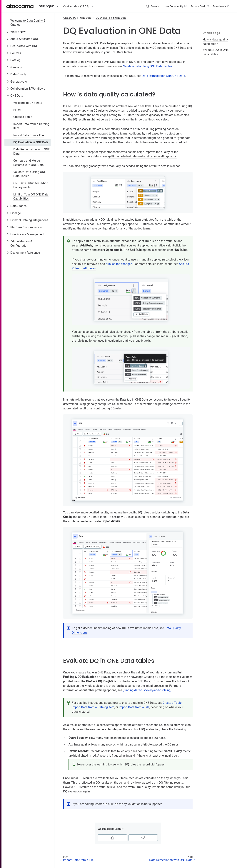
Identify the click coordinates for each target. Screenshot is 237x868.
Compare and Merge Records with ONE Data (29, 163)
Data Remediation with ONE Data (31, 151)
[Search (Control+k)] (152, 6)
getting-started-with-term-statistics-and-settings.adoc (142, 156)
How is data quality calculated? (215, 42)
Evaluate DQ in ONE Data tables (216, 52)
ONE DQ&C (70, 18)
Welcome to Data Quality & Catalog (28, 23)
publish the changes (119, 264)
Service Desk (200, 6)
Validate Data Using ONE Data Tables (30, 174)
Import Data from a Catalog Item (31, 126)
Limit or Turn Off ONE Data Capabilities (31, 196)
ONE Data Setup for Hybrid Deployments (31, 185)
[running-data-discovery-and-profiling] (147, 690)
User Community (175, 6)
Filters (17, 110)
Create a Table (23, 117)
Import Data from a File (29, 135)
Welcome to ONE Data (28, 103)
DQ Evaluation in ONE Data (31, 142)
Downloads (221, 6)
